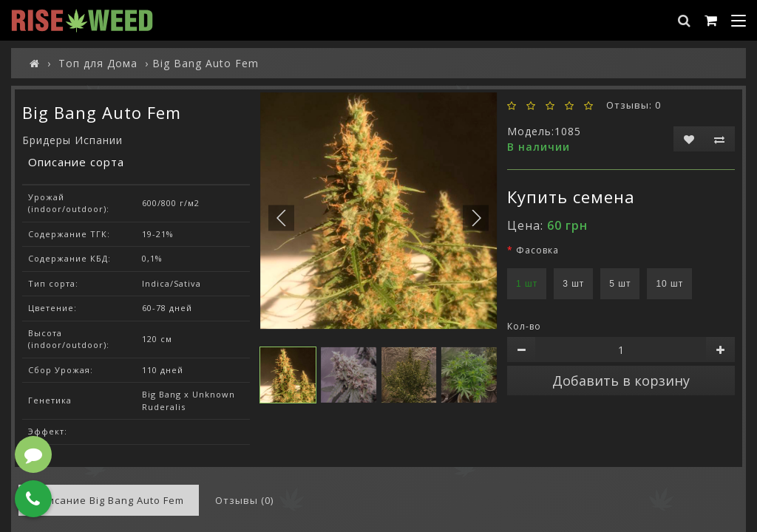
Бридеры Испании (72, 140)
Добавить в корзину (621, 381)
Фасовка (537, 250)
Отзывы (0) (244, 500)
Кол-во (524, 326)
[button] (476, 218)
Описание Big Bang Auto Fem (109, 500)
